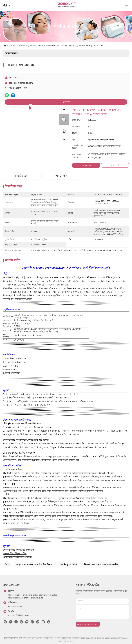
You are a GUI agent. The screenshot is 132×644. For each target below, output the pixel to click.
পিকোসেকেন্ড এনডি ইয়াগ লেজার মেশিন (101, 565)
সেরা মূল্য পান (86, 165)
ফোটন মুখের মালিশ (69, 565)
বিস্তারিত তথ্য (22, 176)
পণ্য (14, 46)
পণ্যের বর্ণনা (61, 176)
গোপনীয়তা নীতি (10, 638)
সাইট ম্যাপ (23, 638)
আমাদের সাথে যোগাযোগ (88, 624)
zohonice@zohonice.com (21, 83)
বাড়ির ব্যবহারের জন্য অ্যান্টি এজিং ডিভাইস (35, 565)
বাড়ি (9, 46)
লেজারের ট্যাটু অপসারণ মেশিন (30, 46)
